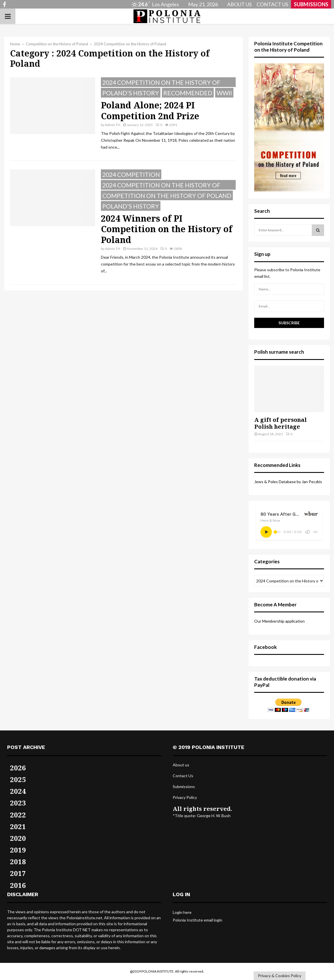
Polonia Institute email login (197, 920)
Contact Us (183, 776)
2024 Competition (131, 174)
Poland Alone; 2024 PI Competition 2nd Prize (150, 111)
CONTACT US (272, 4)
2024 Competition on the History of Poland (161, 83)
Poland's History (131, 93)
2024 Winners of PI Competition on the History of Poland (167, 229)
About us (181, 765)
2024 (18, 791)
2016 (18, 885)
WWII (224, 93)
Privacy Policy (185, 797)
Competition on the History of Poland (167, 196)
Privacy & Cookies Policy (280, 976)
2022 (18, 815)
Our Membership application (279, 621)
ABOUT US (239, 4)
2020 (18, 838)
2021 (18, 826)
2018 (18, 861)
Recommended (188, 93)
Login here (182, 912)
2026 (18, 768)
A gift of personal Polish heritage (280, 423)
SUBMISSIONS (311, 4)
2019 (18, 850)
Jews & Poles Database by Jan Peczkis (288, 482)
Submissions (184, 786)
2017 (18, 873)
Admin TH (113, 125)
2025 (18, 779)
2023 (18, 803)
